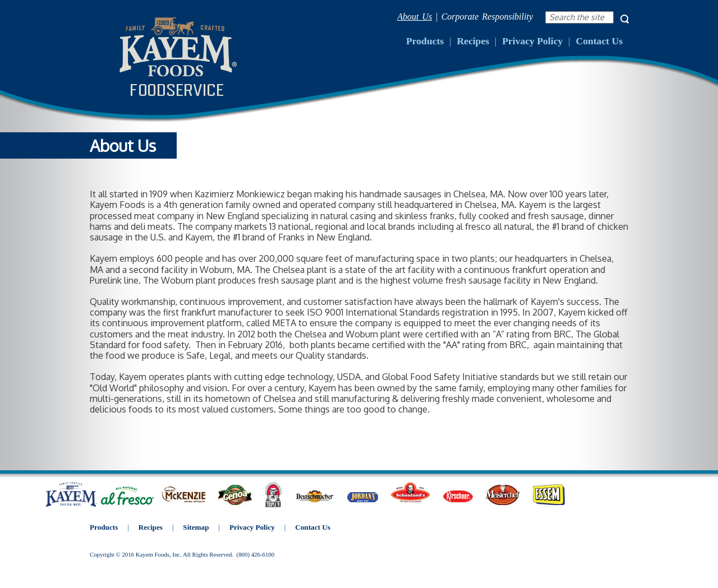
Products (425, 41)
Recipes (473, 41)
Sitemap (196, 527)
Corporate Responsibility (487, 17)
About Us (415, 17)
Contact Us (599, 41)
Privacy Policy (532, 41)
